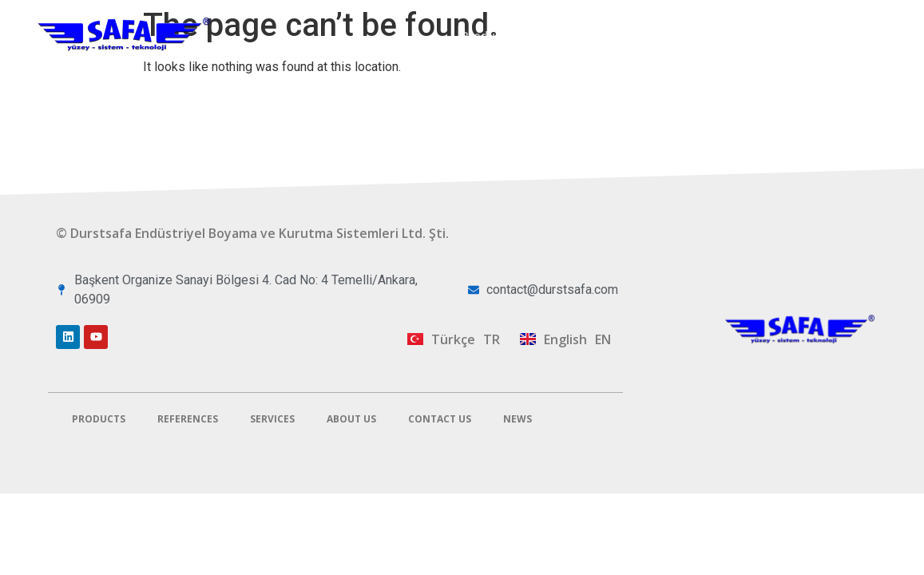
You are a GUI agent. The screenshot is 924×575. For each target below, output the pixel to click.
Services (668, 36)
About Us (750, 36)
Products (488, 36)
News (518, 419)
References (579, 36)
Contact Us (840, 36)
